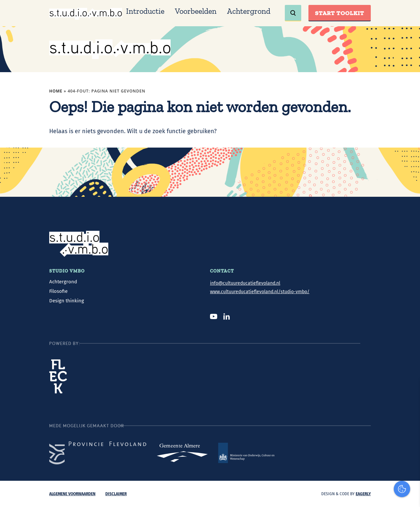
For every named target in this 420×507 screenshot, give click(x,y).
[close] (410, 391)
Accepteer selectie (364, 495)
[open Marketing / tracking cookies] (409, 452)
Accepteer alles (364, 476)
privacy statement (388, 410)
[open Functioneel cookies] (409, 432)
